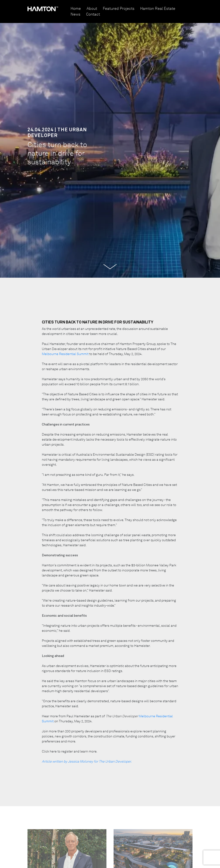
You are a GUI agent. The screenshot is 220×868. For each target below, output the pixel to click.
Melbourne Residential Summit (66, 354)
